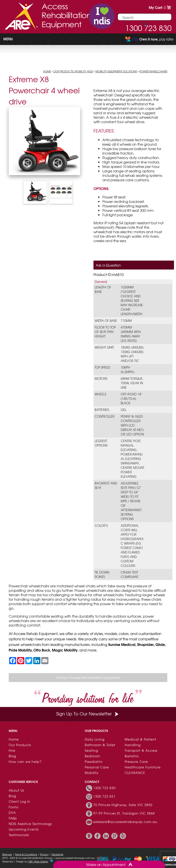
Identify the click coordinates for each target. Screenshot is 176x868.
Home (47, 71)
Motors (101, 378)
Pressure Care (136, 762)
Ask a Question (108, 265)
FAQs (13, 818)
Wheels (100, 394)
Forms (13, 807)
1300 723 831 (104, 796)
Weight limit (104, 347)
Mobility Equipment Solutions (116, 71)
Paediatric (94, 762)
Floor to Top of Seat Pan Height (105, 332)
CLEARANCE (135, 773)
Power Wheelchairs (153, 71)
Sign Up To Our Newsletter (88, 714)
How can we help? (25, 762)
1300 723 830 (104, 788)
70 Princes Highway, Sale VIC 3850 (123, 805)
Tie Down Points (102, 574)
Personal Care (97, 767)
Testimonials (19, 835)
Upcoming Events (24, 829)
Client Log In (20, 801)
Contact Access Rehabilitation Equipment (88, 678)
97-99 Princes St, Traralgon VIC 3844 (124, 813)
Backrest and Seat (106, 485)
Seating (91, 750)
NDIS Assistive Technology (30, 824)
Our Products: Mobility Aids (73, 71)
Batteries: (102, 410)
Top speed (102, 367)
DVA (12, 813)
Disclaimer (57, 854)
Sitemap (7, 854)
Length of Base (103, 289)
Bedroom (92, 756)
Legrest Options (101, 443)
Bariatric (132, 756)
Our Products (20, 745)
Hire (12, 750)
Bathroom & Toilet (100, 745)
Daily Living (95, 739)
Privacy (44, 854)
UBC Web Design (38, 861)
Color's (101, 525)
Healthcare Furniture (143, 767)
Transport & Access (141, 750)
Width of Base (106, 321)
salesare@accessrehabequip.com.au (125, 822)
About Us (16, 790)
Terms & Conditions (26, 854)
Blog (12, 756)
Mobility (92, 773)
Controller (105, 416)
